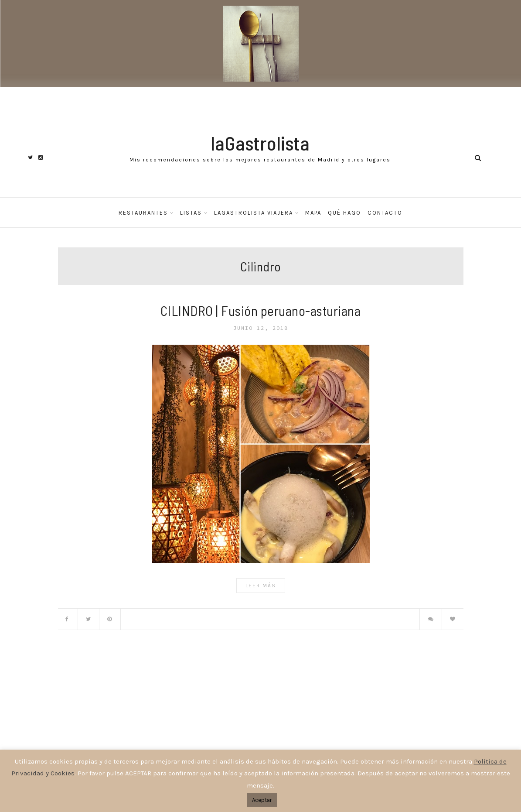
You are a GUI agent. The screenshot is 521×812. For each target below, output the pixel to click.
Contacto (385, 213)
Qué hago (344, 213)
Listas (191, 213)
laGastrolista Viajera (254, 213)
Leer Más (261, 586)
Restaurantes (143, 213)
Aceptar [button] (262, 800)
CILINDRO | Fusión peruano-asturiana (261, 310)
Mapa (313, 213)
